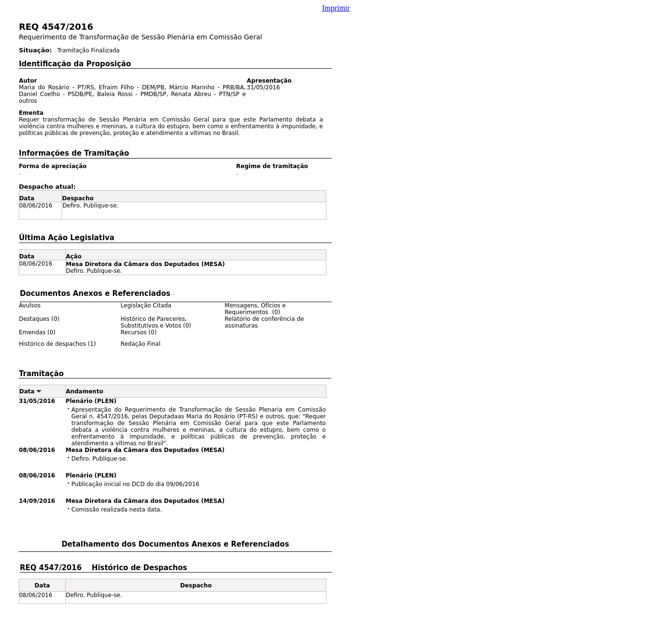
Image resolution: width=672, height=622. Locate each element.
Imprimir (336, 8)
